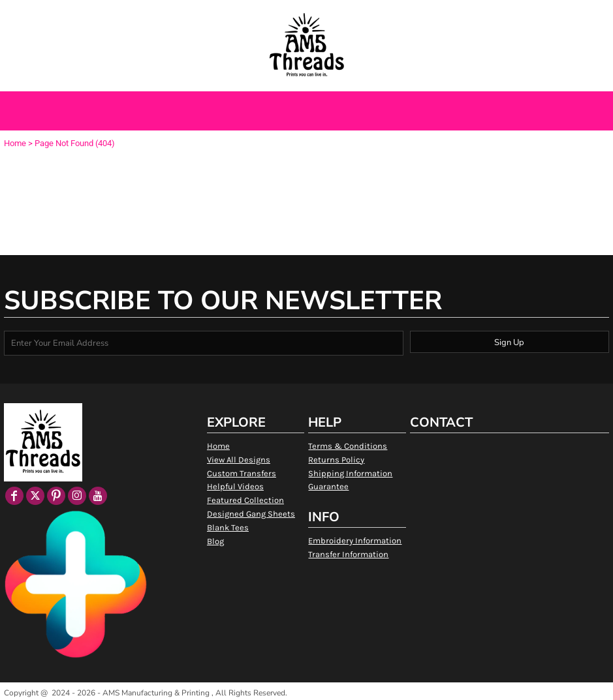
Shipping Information (350, 473)
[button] (71, 15)
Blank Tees (228, 527)
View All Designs (239, 460)
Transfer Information (348, 554)
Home (15, 143)
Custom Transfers (242, 473)
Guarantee (328, 486)
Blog (215, 541)
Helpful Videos (235, 486)
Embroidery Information (355, 540)
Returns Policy (336, 460)
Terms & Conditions (348, 446)
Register (516, 15)
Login (476, 15)
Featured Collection (245, 500)
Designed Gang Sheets (251, 514)
